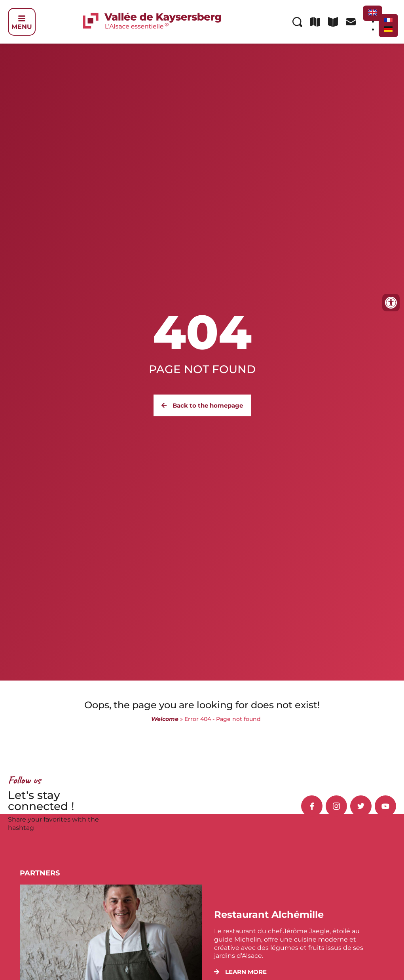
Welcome (165, 719)
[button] (240, 972)
